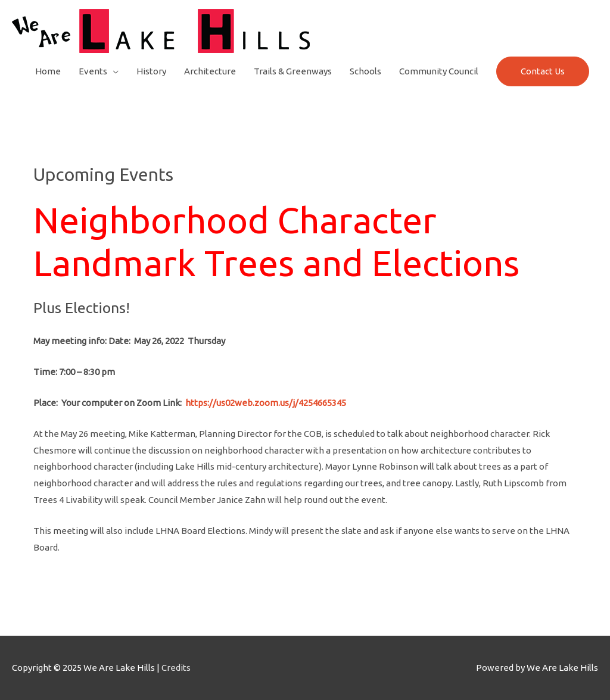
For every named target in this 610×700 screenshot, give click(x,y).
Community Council (439, 71)
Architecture (210, 71)
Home (48, 71)
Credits (176, 668)
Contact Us (543, 71)
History (151, 71)
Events (93, 71)
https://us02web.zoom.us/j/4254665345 (266, 403)
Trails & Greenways (293, 71)
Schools (365, 71)
